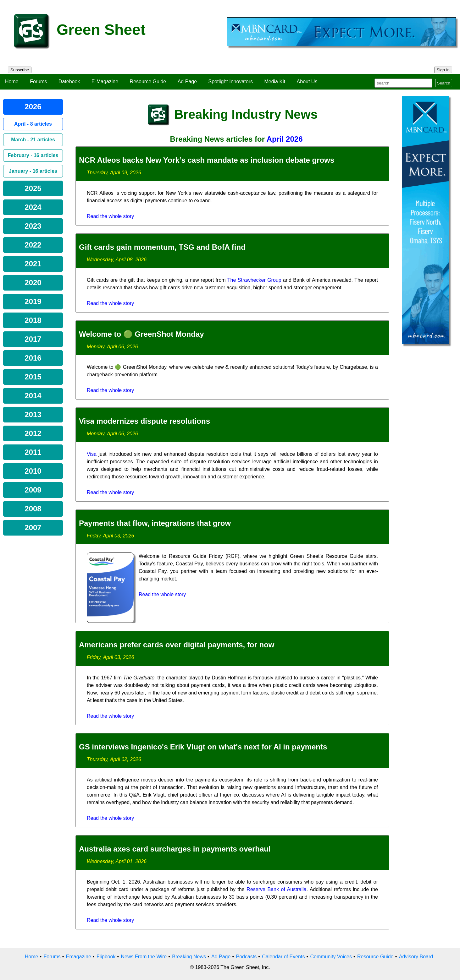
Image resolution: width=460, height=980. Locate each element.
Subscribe (20, 70)
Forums (38, 82)
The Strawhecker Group (254, 280)
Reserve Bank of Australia (276, 889)
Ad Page (187, 82)
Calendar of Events (283, 957)
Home (12, 82)
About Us (307, 82)
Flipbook (106, 957)
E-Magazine (105, 82)
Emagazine (79, 957)
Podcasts (246, 957)
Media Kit (275, 82)
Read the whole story (110, 216)
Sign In (443, 70)
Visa (92, 454)
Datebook (69, 82)
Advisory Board (416, 957)
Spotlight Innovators (231, 82)
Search (444, 83)
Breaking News (189, 957)
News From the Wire (144, 957)
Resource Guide (148, 82)
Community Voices (331, 957)
